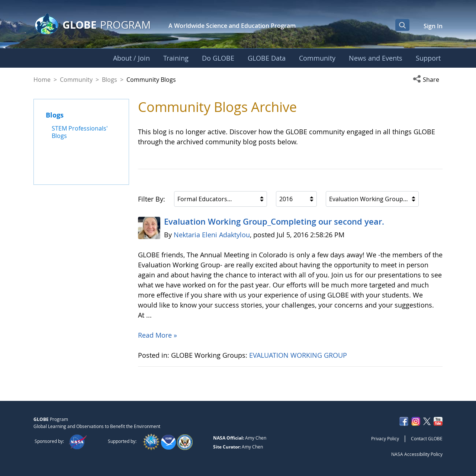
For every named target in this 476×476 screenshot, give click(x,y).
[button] (428, 80)
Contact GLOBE (427, 438)
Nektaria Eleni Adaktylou (212, 235)
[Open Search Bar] (402, 25)
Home (42, 80)
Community (76, 80)
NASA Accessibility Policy (417, 454)
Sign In (433, 26)
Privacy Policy (385, 438)
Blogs (110, 80)
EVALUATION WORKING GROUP (299, 355)
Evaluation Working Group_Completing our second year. (274, 222)
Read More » (157, 335)
